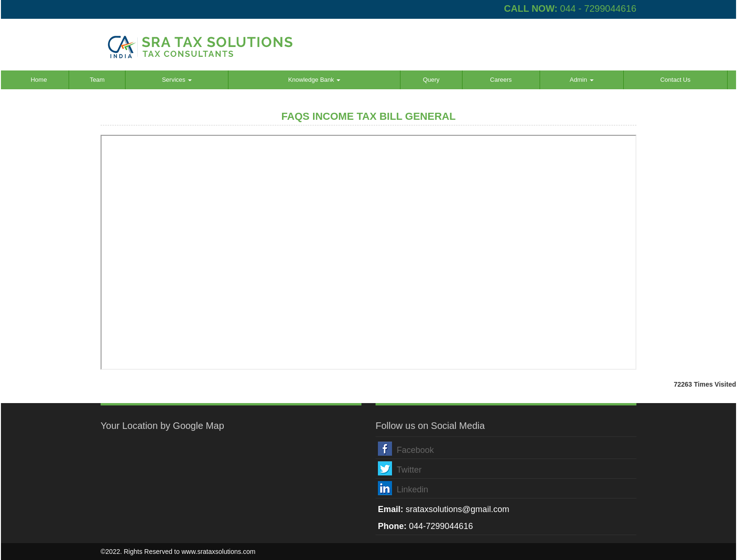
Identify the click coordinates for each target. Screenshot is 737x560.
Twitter (409, 470)
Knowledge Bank (314, 80)
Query (431, 80)
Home (39, 80)
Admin (581, 80)
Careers (501, 80)
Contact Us (675, 80)
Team (97, 80)
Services (176, 80)
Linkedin (412, 490)
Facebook (415, 450)
